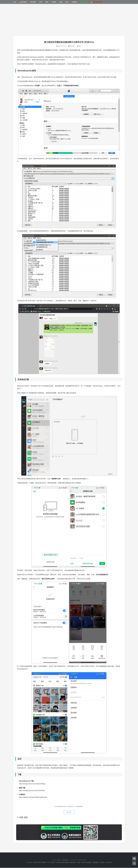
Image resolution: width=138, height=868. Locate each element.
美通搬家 (96, 863)
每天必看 (33, 2)
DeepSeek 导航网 (40, 863)
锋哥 (79, 46)
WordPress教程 (63, 863)
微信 (26, 818)
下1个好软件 (51, 863)
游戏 (61, 2)
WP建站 (74, 2)
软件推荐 (72, 46)
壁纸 (47, 2)
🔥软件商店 (23, 2)
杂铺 (79, 863)
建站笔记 (73, 863)
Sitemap (109, 863)
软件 (41, 2)
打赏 (69, 812)
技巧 (67, 2)
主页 (15, 2)
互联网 (54, 2)
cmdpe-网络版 (86, 863)
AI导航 (102, 863)
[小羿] (67, 806)
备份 (21, 818)
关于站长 (65, 860)
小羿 (58, 860)
